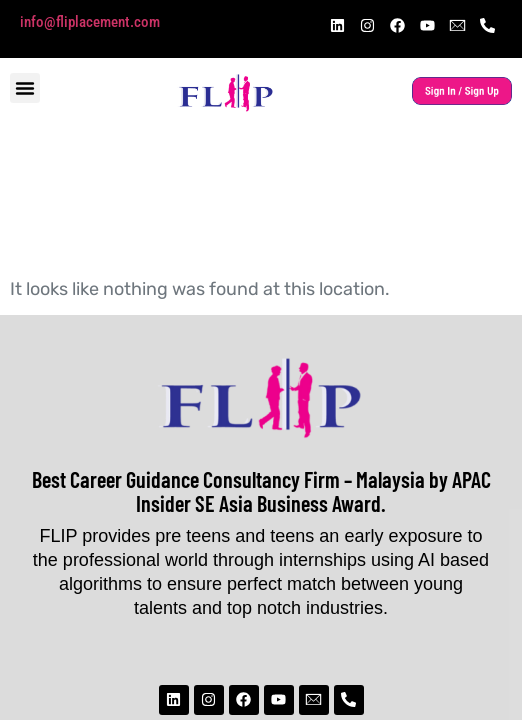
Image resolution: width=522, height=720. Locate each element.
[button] (25, 88)
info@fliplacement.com (90, 22)
